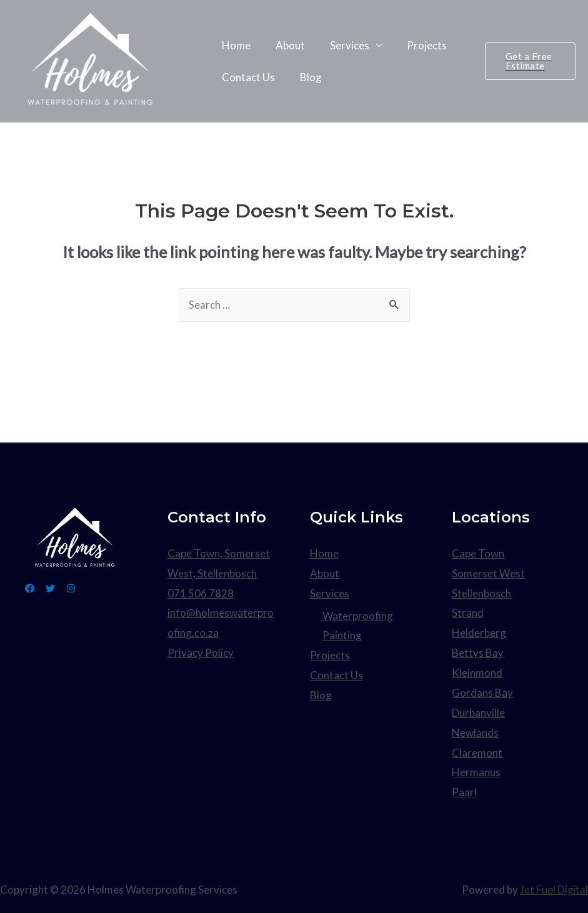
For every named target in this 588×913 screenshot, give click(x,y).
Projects (414, 52)
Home (234, 52)
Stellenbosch (481, 593)
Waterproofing (358, 616)
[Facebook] (30, 589)
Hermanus (476, 771)
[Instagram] (86, 589)
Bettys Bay (478, 653)
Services (340, 52)
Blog (305, 71)
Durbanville (478, 711)
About (285, 52)
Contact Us (247, 71)
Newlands (475, 731)
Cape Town (478, 554)
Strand (468, 613)
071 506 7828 (201, 593)
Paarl (464, 791)
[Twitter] (58, 589)
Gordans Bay (482, 692)
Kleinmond (477, 672)
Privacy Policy (201, 653)
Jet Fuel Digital (554, 888)
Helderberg (479, 633)
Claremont (477, 751)
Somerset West (488, 573)
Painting (342, 635)
